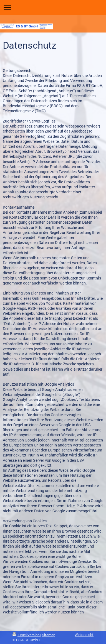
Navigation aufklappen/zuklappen (53, 7)
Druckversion (26, 635)
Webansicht (84, 635)
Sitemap (49, 635)
